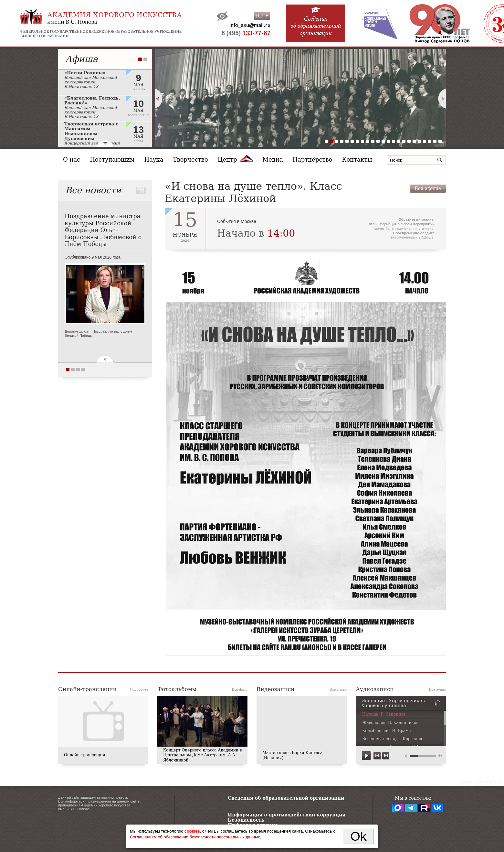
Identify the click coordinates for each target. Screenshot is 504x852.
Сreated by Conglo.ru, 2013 (481, 782)
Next (442, 99)
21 (430, 141)
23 (440, 141)
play (367, 756)
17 (409, 141)
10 (373, 141)
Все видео (338, 689)
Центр (235, 160)
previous (377, 756)
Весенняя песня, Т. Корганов (392, 739)
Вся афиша (428, 188)
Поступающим (112, 160)
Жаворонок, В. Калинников (390, 723)
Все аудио (437, 689)
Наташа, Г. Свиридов (384, 714)
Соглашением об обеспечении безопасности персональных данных (195, 837)
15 (399, 141)
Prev (159, 99)
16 (404, 141)
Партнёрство (312, 160)
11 (378, 141)
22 (435, 141)
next (386, 756)
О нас (72, 160)
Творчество (191, 160)
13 (388, 141)
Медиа (273, 160)
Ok (358, 836)
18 (414, 141)
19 (419, 141)
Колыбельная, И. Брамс (386, 731)
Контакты (357, 160)
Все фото (240, 689)
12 (383, 141)
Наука (154, 160)
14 (394, 141)
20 (425, 141)
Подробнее (139, 689)
